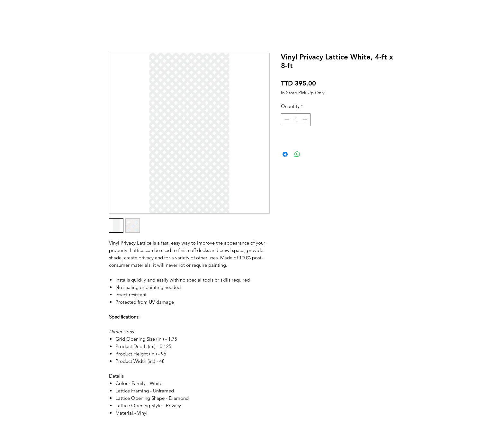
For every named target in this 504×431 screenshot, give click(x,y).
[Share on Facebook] (285, 154)
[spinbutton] (296, 120)
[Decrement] (286, 120)
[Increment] (306, 120)
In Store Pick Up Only (303, 93)
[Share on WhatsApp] (297, 154)
